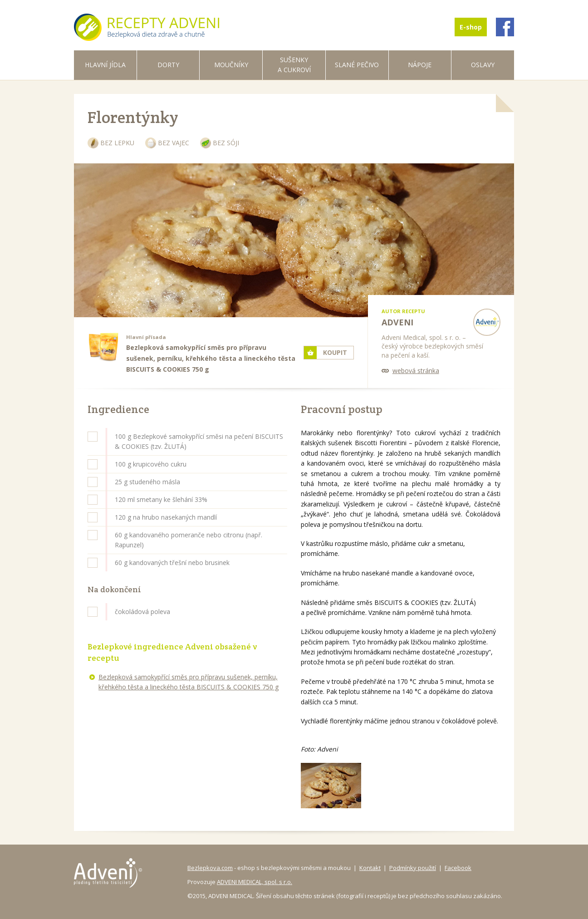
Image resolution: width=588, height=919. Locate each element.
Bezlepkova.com (210, 868)
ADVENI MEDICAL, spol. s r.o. (255, 882)
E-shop (471, 27)
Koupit (335, 352)
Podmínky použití (413, 868)
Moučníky (231, 65)
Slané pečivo (357, 65)
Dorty (168, 65)
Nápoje (420, 65)
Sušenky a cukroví (294, 65)
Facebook (458, 868)
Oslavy (483, 65)
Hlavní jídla (105, 65)
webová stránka (416, 371)
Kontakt (370, 868)
